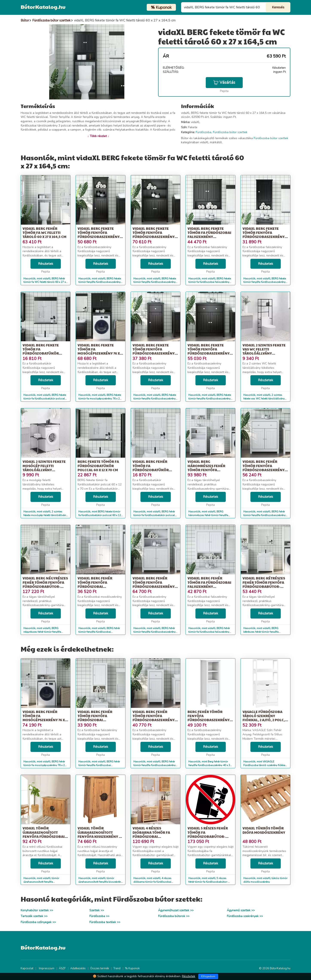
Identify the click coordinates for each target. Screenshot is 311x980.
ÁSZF (62, 968)
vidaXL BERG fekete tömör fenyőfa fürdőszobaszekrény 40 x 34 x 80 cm (154, 351)
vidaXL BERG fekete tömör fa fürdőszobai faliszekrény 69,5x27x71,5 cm (209, 235)
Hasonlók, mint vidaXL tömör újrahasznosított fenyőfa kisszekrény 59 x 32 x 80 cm (100, 882)
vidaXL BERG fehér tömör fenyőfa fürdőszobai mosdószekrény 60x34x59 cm (95, 586)
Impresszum (47, 968)
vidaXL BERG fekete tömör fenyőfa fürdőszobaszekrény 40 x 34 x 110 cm (99, 235)
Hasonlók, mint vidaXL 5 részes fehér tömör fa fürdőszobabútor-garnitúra (208, 882)
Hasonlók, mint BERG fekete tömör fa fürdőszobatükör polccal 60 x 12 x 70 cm (100, 515)
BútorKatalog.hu (43, 7)
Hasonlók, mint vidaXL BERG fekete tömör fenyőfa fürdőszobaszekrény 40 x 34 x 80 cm (155, 399)
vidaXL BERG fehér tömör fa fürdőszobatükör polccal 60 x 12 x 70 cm (153, 468)
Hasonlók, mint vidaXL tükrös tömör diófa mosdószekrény (265, 880)
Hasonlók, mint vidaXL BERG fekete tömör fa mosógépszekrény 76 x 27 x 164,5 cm (100, 399)
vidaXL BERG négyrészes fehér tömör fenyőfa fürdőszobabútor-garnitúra (45, 584)
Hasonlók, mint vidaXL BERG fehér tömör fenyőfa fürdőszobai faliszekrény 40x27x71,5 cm (99, 765)
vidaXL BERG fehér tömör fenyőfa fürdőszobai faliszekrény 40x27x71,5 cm (100, 720)
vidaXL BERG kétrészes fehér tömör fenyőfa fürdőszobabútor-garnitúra (264, 584)
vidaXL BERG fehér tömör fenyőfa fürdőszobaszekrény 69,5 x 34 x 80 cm (264, 468)
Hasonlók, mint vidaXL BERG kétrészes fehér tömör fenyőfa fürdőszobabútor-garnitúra (261, 632)
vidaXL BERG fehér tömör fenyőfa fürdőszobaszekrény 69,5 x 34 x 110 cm (154, 584)
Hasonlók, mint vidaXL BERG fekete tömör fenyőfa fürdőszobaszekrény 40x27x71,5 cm (265, 282)
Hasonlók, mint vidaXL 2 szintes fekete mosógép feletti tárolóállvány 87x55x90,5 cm (45, 515)
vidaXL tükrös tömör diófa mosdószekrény (264, 830)
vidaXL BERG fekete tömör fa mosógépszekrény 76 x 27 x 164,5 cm (99, 351)
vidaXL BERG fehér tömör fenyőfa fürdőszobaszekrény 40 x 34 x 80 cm (154, 718)
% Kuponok (132, 968)
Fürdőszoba (204, 132)
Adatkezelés (78, 968)
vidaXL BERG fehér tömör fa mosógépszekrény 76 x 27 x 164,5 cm (44, 718)
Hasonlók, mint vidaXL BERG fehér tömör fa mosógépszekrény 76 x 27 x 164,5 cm (45, 765)
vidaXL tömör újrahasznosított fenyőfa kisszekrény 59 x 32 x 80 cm (100, 834)
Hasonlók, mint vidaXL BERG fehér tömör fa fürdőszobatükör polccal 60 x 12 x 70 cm (154, 515)
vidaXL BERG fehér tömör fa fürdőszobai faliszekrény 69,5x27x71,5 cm (209, 584)
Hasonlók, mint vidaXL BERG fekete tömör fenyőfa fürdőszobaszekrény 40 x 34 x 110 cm (100, 282)
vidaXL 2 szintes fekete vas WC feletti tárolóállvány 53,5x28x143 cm (264, 351)
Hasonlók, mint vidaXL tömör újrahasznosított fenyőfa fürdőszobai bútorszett (41, 882)
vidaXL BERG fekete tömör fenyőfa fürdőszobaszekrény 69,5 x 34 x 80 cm (209, 351)
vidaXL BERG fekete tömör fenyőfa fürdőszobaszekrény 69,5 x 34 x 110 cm (154, 235)
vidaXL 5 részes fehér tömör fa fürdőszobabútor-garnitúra (208, 834)
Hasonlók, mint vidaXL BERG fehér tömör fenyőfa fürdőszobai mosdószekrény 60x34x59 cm (99, 632)
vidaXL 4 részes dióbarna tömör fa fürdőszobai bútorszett (151, 834)
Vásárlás (224, 82)
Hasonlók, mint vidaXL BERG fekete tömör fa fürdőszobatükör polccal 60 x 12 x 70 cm (45, 399)
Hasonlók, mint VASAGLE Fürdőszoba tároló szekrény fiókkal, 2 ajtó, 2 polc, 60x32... (265, 765)
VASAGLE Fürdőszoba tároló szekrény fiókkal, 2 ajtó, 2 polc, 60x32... (264, 718)
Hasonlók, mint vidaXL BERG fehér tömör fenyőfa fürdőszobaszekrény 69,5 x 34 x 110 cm (154, 632)
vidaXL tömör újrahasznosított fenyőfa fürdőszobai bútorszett (44, 834)
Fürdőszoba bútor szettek (230, 132)
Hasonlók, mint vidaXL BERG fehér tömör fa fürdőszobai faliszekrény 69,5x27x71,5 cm (209, 632)
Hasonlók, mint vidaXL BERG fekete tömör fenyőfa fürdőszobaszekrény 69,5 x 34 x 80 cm (210, 399)
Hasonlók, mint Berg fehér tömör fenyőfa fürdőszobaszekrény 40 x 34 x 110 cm (210, 765)
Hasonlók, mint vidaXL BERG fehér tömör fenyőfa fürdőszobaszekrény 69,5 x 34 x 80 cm (264, 515)
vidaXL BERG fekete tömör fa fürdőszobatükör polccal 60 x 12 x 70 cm (43, 351)
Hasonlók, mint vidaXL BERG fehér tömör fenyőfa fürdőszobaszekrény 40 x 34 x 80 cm (154, 765)
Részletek (46, 264)
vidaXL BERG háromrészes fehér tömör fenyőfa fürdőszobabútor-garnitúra (206, 470)
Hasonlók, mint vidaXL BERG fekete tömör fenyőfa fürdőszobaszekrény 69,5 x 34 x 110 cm (155, 282)
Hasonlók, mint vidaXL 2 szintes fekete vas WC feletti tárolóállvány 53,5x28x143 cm (264, 399)
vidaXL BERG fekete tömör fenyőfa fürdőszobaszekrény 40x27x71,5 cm (264, 235)
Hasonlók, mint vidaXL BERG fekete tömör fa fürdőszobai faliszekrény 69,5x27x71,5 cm (210, 282)
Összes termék (100, 968)
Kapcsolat (27, 968)
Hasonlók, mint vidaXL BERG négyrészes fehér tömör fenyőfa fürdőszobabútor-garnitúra (42, 632)
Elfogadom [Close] (208, 976)
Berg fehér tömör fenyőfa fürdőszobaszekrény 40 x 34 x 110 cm (209, 718)
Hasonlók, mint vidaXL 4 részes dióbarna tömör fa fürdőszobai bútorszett (152, 882)
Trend (117, 968)
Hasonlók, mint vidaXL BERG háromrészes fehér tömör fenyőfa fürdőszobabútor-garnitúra (208, 515)
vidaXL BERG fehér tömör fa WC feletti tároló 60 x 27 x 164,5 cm (44, 232)
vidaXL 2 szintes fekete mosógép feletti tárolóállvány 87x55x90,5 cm (44, 468)
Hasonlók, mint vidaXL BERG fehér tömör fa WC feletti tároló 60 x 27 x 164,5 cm (45, 282)
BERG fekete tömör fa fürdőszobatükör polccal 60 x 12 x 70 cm (98, 466)
